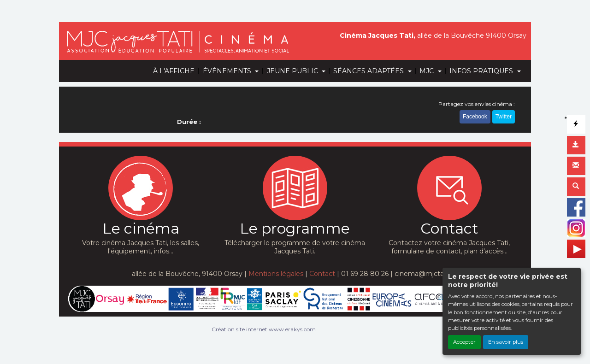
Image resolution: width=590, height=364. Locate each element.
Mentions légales (276, 274)
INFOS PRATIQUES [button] (482, 71)
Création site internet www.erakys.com (264, 329)
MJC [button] (428, 71)
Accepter (464, 342)
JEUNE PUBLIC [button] (293, 71)
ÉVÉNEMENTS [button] (228, 71)
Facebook (475, 119)
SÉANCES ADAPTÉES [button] (369, 71)
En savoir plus (506, 342)
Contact (322, 274)
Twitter (504, 119)
